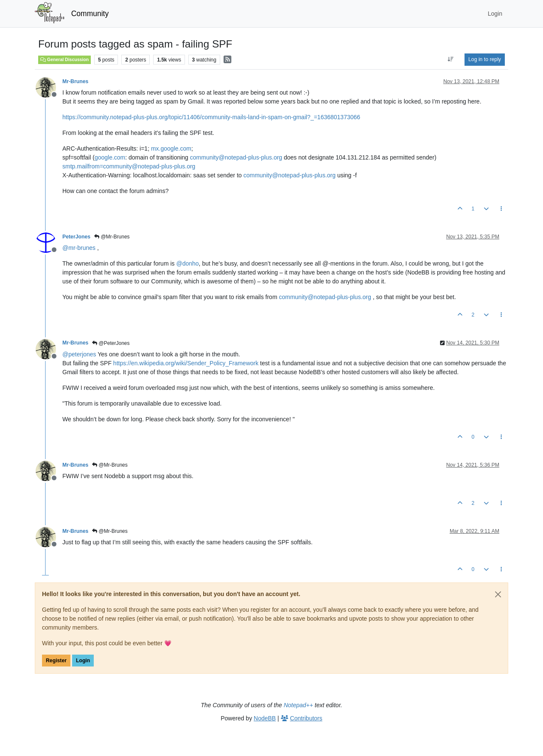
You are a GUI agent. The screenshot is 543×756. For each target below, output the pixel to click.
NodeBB (265, 718)
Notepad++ (298, 705)
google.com (110, 157)
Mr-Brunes (75, 81)
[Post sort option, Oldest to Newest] (451, 59)
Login (83, 661)
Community (90, 14)
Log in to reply (485, 59)
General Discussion (64, 59)
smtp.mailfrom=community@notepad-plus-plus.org (129, 166)
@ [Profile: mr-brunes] (79, 248)
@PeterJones (111, 343)
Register (56, 661)
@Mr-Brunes (112, 237)
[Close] (498, 594)
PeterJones (76, 237)
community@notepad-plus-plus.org (236, 157)
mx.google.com (171, 148)
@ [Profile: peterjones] (79, 354)
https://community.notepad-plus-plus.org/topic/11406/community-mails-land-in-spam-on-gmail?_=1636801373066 (211, 117)
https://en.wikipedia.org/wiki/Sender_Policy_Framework (186, 363)
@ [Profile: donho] (187, 263)
